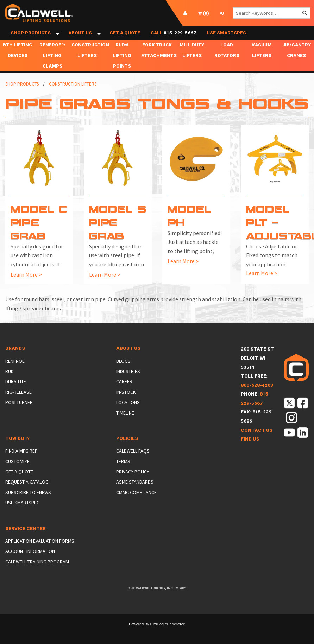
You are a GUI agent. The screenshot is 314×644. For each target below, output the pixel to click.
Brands (15, 361)
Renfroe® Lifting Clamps (52, 68)
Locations (128, 415)
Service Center (26, 541)
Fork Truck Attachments (158, 63)
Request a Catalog (27, 495)
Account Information (30, 564)
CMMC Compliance (136, 505)
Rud (10, 384)
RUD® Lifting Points (122, 68)
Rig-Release (18, 405)
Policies (127, 451)
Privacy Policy (133, 485)
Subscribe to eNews (28, 505)
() (203, 13)
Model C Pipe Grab (39, 235)
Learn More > (26, 287)
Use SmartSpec (226, 40)
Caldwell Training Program (37, 574)
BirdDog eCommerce (168, 637)
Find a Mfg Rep (21, 464)
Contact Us (257, 443)
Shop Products (31, 40)
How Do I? (17, 451)
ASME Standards (135, 495)
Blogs (123, 374)
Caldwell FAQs (133, 464)
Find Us (250, 452)
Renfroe (15, 374)
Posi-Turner (19, 415)
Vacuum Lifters (262, 63)
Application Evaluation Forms (40, 554)
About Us (80, 40)
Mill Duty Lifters (192, 63)
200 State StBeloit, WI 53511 (257, 371)
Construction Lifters (88, 63)
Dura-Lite (16, 394)
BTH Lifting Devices (18, 63)
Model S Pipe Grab (118, 235)
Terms (123, 474)
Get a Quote (125, 40)
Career (124, 394)
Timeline (125, 425)
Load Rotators (227, 63)
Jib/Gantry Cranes (297, 63)
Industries (128, 384)
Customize (17, 474)
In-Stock (126, 405)
